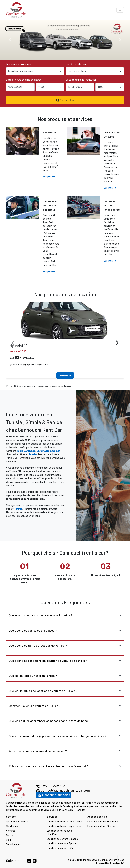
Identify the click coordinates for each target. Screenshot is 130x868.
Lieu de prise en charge (18, 64)
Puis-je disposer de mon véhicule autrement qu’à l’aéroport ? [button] (49, 766)
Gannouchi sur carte (54, 795)
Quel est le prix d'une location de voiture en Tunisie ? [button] (43, 691)
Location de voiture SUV (60, 848)
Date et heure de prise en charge (24, 80)
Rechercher (65, 100)
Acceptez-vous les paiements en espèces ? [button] (38, 751)
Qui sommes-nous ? (17, 822)
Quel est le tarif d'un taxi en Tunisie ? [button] (33, 676)
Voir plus (49, 177)
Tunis (19, 509)
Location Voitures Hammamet (104, 822)
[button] (10, 40)
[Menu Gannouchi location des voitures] (120, 10)
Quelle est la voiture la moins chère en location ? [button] (41, 615)
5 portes (30, 365)
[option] (65, 40)
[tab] (65, 615)
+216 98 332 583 (51, 786)
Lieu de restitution (76, 64)
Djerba (33, 454)
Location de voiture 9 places (62, 839)
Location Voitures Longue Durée (64, 826)
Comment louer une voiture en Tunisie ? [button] (35, 706)
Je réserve (65, 375)
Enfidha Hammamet (48, 451)
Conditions (12, 826)
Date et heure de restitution (81, 80)
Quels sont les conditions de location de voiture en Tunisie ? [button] (48, 661)
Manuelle (16, 365)
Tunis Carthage (26, 451)
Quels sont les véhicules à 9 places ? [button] (33, 630)
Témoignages (13, 845)
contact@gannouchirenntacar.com (65, 791)
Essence (43, 365)
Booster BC (117, 864)
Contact (11, 835)
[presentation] (13, 343)
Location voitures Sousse (101, 826)
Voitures (11, 831)
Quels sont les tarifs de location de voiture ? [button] (38, 645)
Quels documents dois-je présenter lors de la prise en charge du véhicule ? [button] (58, 736)
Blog (8, 840)
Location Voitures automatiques (64, 822)
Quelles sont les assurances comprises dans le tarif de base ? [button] (50, 721)
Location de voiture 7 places (62, 844)
